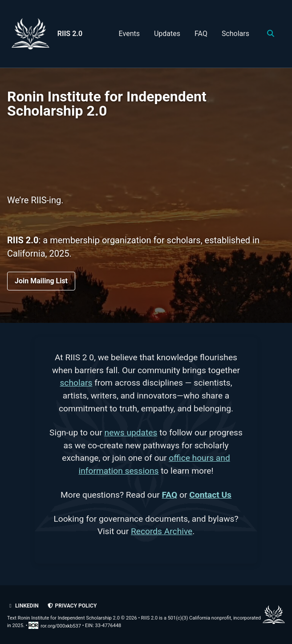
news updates (131, 433)
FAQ (201, 34)
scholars (76, 383)
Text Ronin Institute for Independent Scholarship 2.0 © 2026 (72, 618)
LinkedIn (23, 606)
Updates (167, 34)
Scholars (235, 34)
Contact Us (210, 495)
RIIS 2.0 (70, 34)
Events (129, 34)
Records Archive (162, 531)
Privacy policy (72, 606)
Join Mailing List (41, 281)
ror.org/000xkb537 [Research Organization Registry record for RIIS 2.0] (55, 626)
